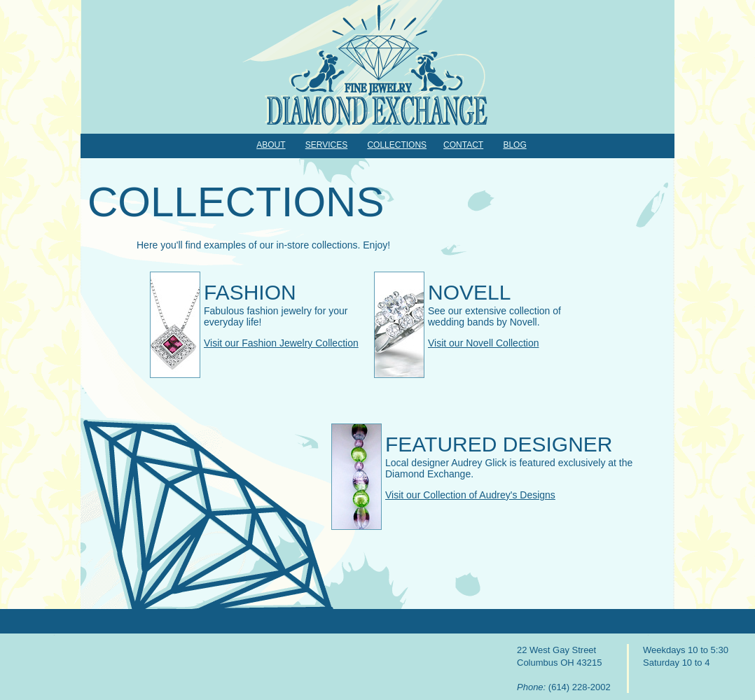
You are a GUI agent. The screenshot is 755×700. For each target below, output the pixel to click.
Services (326, 145)
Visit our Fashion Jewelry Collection (281, 343)
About (271, 145)
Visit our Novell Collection (483, 343)
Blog (514, 145)
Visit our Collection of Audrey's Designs (470, 495)
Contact (463, 145)
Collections (397, 145)
